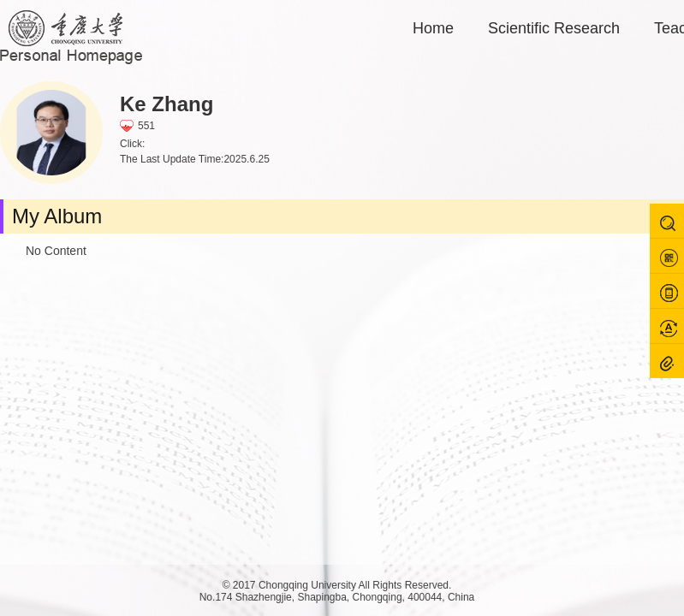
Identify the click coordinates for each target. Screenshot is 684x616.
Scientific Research (554, 28)
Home (433, 28)
